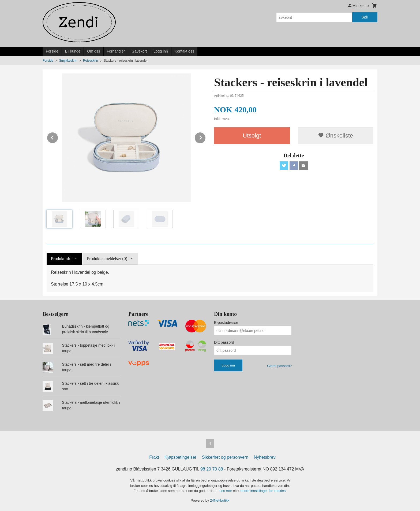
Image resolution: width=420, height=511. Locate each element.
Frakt (154, 457)
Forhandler (116, 51)
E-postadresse (226, 323)
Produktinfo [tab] (61, 259)
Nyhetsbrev (265, 457)
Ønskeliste (335, 136)
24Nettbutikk (220, 500)
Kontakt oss (184, 51)
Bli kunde (73, 51)
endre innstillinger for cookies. (264, 491)
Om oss (93, 51)
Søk (365, 17)
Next (206, 137)
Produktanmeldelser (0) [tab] (107, 259)
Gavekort (139, 51)
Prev (58, 137)
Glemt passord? (279, 366)
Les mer (226, 491)
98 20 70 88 (212, 469)
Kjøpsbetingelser (180, 457)
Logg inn (161, 51)
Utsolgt (252, 136)
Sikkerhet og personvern (225, 457)
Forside (52, 51)
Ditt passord (224, 342)
